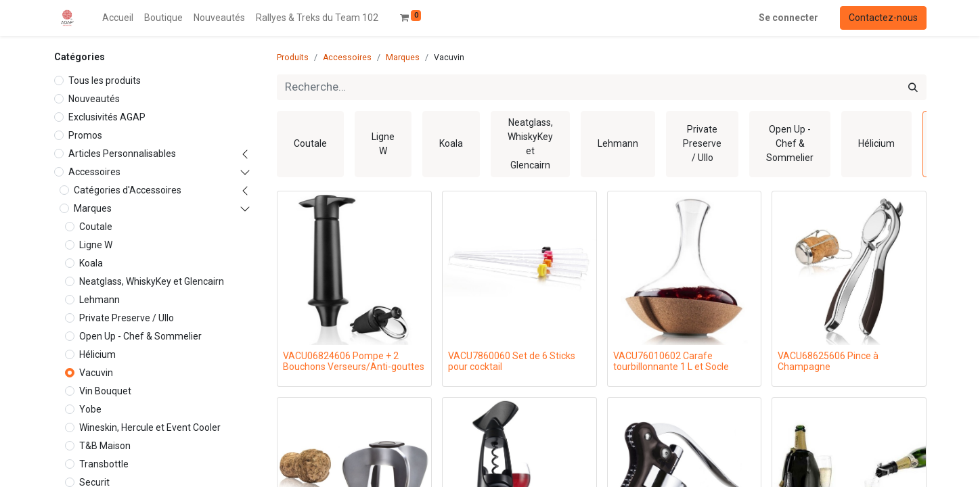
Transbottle (104, 464)
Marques (93, 208)
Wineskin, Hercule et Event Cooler (150, 427)
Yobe (90, 409)
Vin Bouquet (105, 391)
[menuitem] (118, 18)
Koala (91, 263)
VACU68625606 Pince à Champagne (828, 362)
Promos (85, 135)
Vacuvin (96, 373)
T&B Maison (105, 446)
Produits (293, 57)
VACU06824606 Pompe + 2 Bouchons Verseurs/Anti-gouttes (354, 362)
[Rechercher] (913, 87)
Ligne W (96, 245)
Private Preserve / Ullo (127, 318)
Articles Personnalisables (122, 154)
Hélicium (97, 354)
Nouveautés (94, 99)
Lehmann (99, 300)
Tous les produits (105, 80)
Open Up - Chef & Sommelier (140, 336)
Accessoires (94, 172)
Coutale (96, 227)
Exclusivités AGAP (107, 117)
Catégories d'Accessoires (128, 190)
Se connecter (788, 18)
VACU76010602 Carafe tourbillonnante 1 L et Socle (671, 362)
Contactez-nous (883, 18)
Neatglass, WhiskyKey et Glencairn (152, 281)
